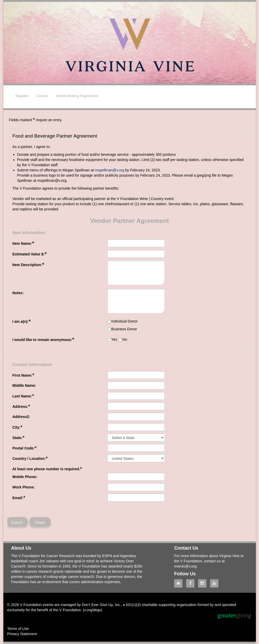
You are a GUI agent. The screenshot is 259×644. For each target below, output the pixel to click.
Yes (114, 339)
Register (22, 96)
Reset (40, 523)
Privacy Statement (22, 634)
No (125, 339)
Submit (17, 523)
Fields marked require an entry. (36, 120)
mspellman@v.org (110, 170)
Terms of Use (18, 629)
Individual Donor (125, 321)
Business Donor (124, 329)
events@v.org (185, 566)
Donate (42, 96)
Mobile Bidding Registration (77, 96)
